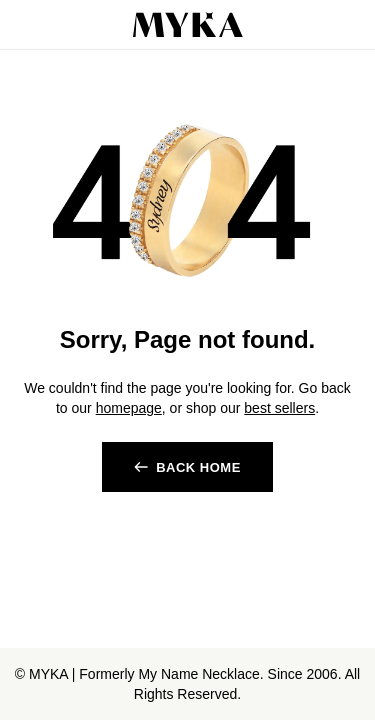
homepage (129, 408)
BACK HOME (198, 467)
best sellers (279, 408)
